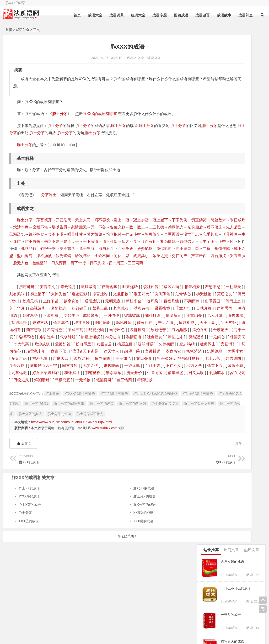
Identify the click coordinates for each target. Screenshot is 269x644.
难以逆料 (89, 366)
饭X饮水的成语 (212, 198)
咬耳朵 (86, 323)
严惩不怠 (34, 308)
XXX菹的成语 (29, 581)
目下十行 (70, 277)
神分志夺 (155, 366)
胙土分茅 (60, 114)
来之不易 (48, 249)
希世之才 (38, 373)
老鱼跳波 (114, 330)
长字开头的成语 (144, 629)
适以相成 (114, 351)
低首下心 (134, 409)
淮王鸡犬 (19, 315)
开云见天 (64, 220)
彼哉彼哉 (180, 337)
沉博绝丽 (17, 394)
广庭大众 (101, 394)
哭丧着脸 (172, 270)
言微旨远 (134, 387)
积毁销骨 (72, 330)
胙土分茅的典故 (141, 464)
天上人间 (83, 220)
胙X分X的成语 (116, 549)
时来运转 (130, 301)
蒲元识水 (122, 315)
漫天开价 (113, 416)
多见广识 (59, 394)
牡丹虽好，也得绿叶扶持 (39, 401)
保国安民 (101, 373)
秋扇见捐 (143, 315)
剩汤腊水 (17, 423)
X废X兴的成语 (211, 395)
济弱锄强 (68, 380)
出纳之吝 (114, 409)
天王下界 (134, 351)
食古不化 (38, 387)
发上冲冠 (122, 220)
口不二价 (79, 263)
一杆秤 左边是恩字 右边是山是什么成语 (231, 520)
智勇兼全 (91, 241)
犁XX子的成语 (211, 173)
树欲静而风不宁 (141, 401)
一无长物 (121, 423)
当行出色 (101, 358)
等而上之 (167, 323)
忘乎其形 (149, 241)
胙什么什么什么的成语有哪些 (155, 443)
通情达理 (248, 469)
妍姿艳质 (21, 263)
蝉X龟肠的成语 (213, 433)
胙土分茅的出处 (112, 464)
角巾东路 (143, 394)
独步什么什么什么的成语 (220, 484)
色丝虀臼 (32, 277)
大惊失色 (116, 308)
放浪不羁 (155, 409)
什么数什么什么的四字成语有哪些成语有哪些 (231, 222)
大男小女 (38, 394)
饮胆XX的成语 (238, 462)
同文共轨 (167, 401)
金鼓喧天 (26, 366)
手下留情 (87, 249)
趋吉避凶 (94, 401)
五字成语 (101, 622)
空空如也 (163, 394)
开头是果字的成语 (215, 447)
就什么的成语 (211, 259)
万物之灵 (59, 423)
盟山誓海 (137, 263)
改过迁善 (143, 358)
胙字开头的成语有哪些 (59, 454)
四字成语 (63, 622)
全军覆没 (110, 241)
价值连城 (99, 263)
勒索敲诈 (92, 416)
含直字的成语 (211, 284)
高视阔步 (30, 330)
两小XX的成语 (213, 527)
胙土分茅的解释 (93, 454)
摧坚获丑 (42, 344)
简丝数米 (40, 227)
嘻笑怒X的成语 (212, 272)
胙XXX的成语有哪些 (100, 114)
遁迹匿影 (137, 308)
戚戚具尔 (75, 270)
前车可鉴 (155, 416)
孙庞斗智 (72, 241)
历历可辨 (27, 301)
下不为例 (180, 220)
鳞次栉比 (17, 270)
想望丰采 (113, 387)
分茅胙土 (49, 195)
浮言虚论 (158, 308)
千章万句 (176, 330)
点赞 (24, 504)
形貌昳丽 (30, 409)
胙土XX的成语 (29, 549)
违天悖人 (92, 387)
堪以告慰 (118, 227)
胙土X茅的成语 (30, 565)
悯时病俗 (30, 351)
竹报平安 (103, 256)
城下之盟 (118, 263)
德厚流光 (56, 234)
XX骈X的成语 (116, 573)
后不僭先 (95, 234)
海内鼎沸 (163, 358)
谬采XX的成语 (211, 358)
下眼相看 (99, 337)
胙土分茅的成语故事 (125, 454)
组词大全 (136, 15)
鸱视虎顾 (80, 358)
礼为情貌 (165, 249)
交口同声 (114, 270)
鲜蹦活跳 (80, 423)
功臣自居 (26, 380)
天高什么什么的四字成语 (220, 469)
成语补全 (243, 15)
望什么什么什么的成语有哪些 (222, 321)
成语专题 (157, 15)
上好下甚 (164, 315)
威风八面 (171, 301)
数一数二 (17, 234)
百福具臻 (105, 323)
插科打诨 (21, 344)
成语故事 (222, 15)
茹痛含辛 (109, 301)
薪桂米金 (68, 323)
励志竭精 (109, 380)
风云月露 (84, 344)
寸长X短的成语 (213, 513)
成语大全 (93, 15)
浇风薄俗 (40, 315)
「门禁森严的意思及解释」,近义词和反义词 (234, 440)
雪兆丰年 (17, 387)
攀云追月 (68, 301)
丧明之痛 (93, 351)
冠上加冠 (141, 220)
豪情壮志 (51, 330)
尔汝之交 (95, 270)
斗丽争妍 (180, 256)
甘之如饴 (33, 241)
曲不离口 (60, 263)
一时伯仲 (160, 337)
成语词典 (114, 15)
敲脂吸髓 (89, 301)
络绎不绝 (68, 366)
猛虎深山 (130, 380)
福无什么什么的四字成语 (219, 296)
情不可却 (106, 249)
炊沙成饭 (143, 373)
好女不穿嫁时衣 (23, 416)
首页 (75, 15)
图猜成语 (179, 15)
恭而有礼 (145, 249)
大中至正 (25, 256)
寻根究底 (101, 423)
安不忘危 (122, 256)
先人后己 (114, 234)
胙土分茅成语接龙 (25, 474)
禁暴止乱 (93, 330)
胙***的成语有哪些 (114, 443)
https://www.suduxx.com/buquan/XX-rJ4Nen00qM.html (72, 482)
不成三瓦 (59, 358)
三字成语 (25, 622)
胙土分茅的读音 (158, 454)
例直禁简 (21, 227)
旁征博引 (151, 380)
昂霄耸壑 (38, 358)
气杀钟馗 (110, 366)
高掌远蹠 (176, 409)
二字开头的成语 (68, 629)
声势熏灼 (38, 337)
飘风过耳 (51, 351)
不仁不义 (93, 409)
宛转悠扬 (79, 337)
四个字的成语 (240, 634)
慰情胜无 (137, 227)
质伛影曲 (40, 263)
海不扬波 (157, 263)
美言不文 (47, 301)
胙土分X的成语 (117, 557)
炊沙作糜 (79, 227)
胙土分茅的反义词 (45, 464)
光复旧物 (178, 308)
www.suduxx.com (105, 488)
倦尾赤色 (167, 344)
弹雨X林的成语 (213, 476)
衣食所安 (155, 387)
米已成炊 (60, 227)
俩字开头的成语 (106, 629)
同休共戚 (56, 270)
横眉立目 (47, 380)
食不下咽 (172, 234)
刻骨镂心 (60, 315)
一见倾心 (80, 373)
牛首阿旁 (134, 416)
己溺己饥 (134, 234)
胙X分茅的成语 (117, 565)
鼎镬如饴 (163, 373)
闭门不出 (232, 454)
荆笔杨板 (71, 416)
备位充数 (176, 227)
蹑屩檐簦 (155, 330)
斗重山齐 (63, 344)
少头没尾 (115, 401)
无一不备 (157, 227)
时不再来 (29, 249)
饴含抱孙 (52, 241)
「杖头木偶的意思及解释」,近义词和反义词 (234, 506)
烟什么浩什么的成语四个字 (221, 235)
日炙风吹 (176, 416)
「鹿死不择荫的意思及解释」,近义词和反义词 (231, 210)
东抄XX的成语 (211, 346)
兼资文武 (146, 344)
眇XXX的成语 (139, 519)
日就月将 (17, 337)
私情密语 (176, 366)
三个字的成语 (240, 621)
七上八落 (74, 401)
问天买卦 (155, 351)
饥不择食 (153, 234)
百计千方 (72, 409)
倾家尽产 (72, 351)
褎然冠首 (59, 373)
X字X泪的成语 (213, 454)
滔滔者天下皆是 (65, 387)
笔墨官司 (143, 423)
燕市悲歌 (17, 358)
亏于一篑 (47, 366)
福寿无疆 (80, 394)
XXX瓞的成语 (116, 581)
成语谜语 (200, 15)
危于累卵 (141, 256)
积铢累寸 (50, 416)
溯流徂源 (58, 337)
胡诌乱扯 (126, 344)
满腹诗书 (134, 330)
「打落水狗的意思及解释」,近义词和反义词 (234, 491)
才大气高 (121, 373)
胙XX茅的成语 (29, 557)
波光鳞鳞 (176, 263)
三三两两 (128, 277)
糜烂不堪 (99, 227)
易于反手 (67, 249)
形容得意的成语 (212, 333)
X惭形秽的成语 (238, 476)
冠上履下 (161, 220)
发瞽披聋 (121, 358)
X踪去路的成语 (238, 433)
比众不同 (36, 270)
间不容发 (102, 220)
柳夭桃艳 (81, 315)
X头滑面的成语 (212, 407)
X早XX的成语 (211, 370)
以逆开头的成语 (212, 185)
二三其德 (36, 234)
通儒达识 (26, 323)
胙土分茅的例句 (170, 464)
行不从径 (90, 277)
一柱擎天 (54, 308)
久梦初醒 (88, 380)
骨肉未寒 (105, 344)
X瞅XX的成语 (241, 447)
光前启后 (75, 234)
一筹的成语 (209, 309)
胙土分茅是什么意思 (79, 464)
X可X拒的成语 (211, 383)
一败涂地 (51, 409)
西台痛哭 (153, 270)
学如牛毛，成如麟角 (129, 337)
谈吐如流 (151, 301)
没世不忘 (130, 241)
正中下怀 (44, 256)
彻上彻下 (96, 308)
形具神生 (169, 241)
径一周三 (109, 277)
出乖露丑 (147, 323)
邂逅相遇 (176, 351)
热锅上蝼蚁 (132, 366)
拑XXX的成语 (59, 519)
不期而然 (126, 323)
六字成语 (139, 622)
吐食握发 (17, 373)
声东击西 (134, 270)
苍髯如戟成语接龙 (214, 247)
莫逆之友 (102, 315)
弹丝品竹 (83, 256)
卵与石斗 (161, 256)
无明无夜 (47, 323)
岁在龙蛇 (38, 423)
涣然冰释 (121, 394)
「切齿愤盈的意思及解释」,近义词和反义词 (234, 498)
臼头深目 (51, 277)
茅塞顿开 (44, 220)
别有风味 (75, 308)
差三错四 (163, 423)
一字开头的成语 (30, 629)
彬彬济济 (176, 387)
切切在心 (171, 380)
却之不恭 (126, 249)
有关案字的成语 (214, 462)
